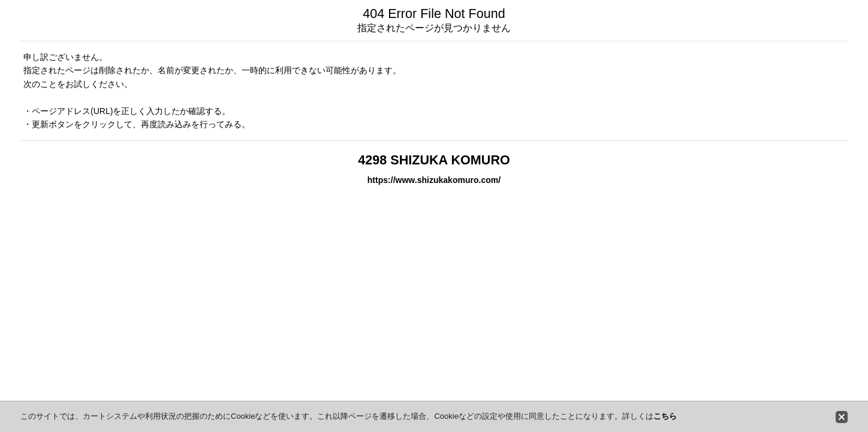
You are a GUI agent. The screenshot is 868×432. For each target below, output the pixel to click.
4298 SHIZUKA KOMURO (434, 160)
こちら (665, 416)
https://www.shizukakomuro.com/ (434, 180)
